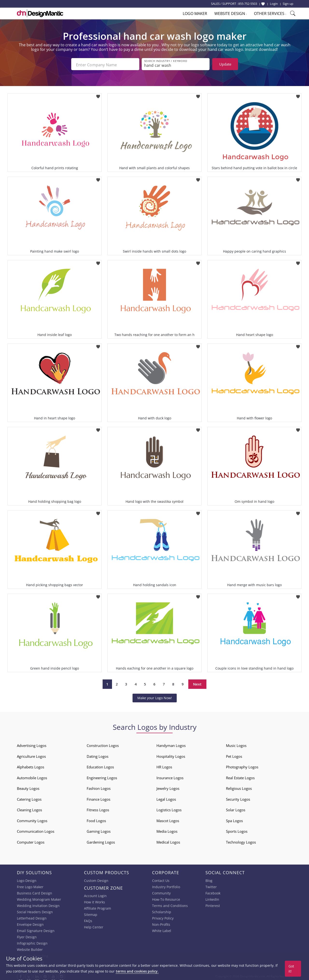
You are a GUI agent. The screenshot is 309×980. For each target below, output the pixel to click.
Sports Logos (237, 830)
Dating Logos (98, 755)
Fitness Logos (98, 808)
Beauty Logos (28, 787)
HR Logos (164, 765)
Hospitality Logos (171, 755)
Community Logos (32, 819)
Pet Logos (234, 755)
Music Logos (236, 744)
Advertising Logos (32, 744)
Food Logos (96, 819)
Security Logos (238, 798)
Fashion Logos (99, 787)
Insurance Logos (170, 776)
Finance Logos (98, 798)
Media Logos (167, 830)
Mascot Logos (168, 819)
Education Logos (100, 765)
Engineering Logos (102, 776)
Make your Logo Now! (155, 696)
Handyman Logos (171, 744)
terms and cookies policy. (137, 971)
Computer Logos (31, 840)
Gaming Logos (99, 830)
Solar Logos (236, 808)
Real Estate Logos (240, 776)
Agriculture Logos (31, 755)
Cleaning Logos (29, 808)
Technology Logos (241, 840)
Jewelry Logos (168, 787)
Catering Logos (29, 798)
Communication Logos (36, 830)
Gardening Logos (101, 840)
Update (225, 64)
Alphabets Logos (31, 765)
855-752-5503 (248, 4)
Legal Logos (166, 798)
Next (197, 682)
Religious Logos (239, 787)
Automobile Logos (32, 776)
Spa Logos (234, 819)
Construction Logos (103, 744)
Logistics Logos (169, 808)
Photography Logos (242, 765)
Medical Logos (168, 840)
